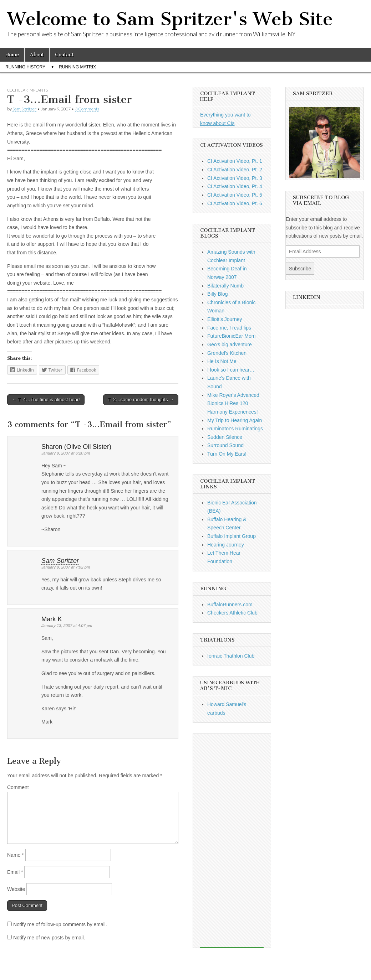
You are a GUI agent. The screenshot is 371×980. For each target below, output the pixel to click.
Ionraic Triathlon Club (231, 656)
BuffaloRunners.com (230, 605)
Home (12, 55)
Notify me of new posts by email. (49, 938)
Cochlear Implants (27, 90)
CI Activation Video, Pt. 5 (235, 195)
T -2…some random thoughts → (141, 400)
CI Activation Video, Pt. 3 (235, 178)
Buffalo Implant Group (232, 536)
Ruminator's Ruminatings (235, 429)
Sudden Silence (225, 437)
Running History (25, 67)
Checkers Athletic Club (232, 613)
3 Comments (87, 109)
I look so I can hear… (231, 370)
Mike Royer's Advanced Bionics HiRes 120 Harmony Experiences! (233, 403)
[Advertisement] (232, 841)
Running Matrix (77, 67)
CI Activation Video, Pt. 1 (235, 161)
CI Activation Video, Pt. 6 (235, 203)
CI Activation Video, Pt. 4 (235, 186)
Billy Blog (218, 294)
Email (15, 872)
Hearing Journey (226, 545)
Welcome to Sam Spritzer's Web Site (170, 19)
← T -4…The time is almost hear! (46, 400)
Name (16, 855)
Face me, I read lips (229, 328)
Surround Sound (225, 445)
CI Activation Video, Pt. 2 (235, 170)
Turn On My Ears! (227, 454)
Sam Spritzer (24, 109)
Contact (64, 55)
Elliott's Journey (225, 319)
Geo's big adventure (230, 344)
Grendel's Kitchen (227, 353)
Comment (18, 787)
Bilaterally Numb (225, 286)
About (37, 55)
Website (16, 889)
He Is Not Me (222, 361)
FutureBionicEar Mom (231, 336)
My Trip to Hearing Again (235, 420)
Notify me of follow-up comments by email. (60, 924)
